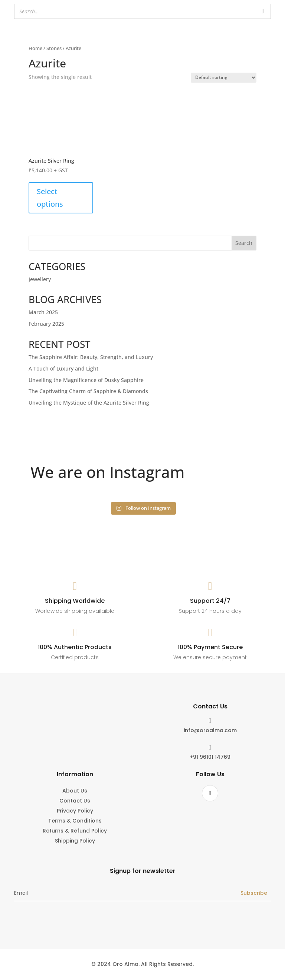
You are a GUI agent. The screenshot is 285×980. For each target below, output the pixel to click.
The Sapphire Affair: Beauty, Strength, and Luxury (91, 357)
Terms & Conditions (75, 821)
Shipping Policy (75, 841)
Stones (54, 48)
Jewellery (40, 279)
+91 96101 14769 (210, 757)
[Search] (263, 11)
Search (244, 243)
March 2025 (43, 312)
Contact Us (75, 801)
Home (35, 48)
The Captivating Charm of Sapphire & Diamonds (88, 391)
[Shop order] (224, 78)
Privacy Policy (75, 811)
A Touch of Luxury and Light (63, 368)
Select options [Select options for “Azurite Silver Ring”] (50, 198)
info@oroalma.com (210, 730)
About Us (75, 791)
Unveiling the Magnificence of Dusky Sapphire (86, 380)
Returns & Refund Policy (75, 831)
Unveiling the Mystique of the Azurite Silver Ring (89, 403)
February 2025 (46, 324)
